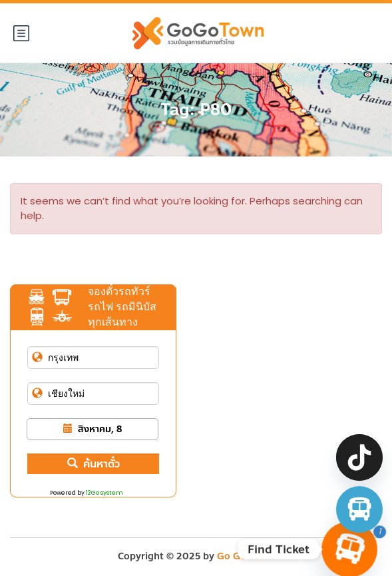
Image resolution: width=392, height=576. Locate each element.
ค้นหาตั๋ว (94, 464)
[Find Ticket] (349, 549)
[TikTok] (359, 457)
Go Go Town (246, 556)
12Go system (104, 493)
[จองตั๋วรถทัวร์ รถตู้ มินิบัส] (359, 509)
